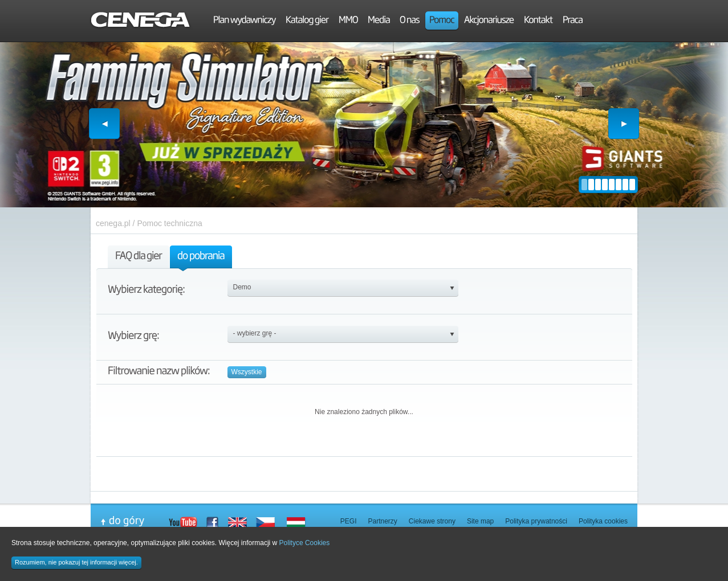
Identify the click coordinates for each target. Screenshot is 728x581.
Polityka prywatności (536, 521)
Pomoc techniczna (169, 223)
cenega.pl (113, 223)
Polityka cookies (603, 521)
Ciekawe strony (432, 521)
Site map (480, 521)
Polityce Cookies (305, 543)
